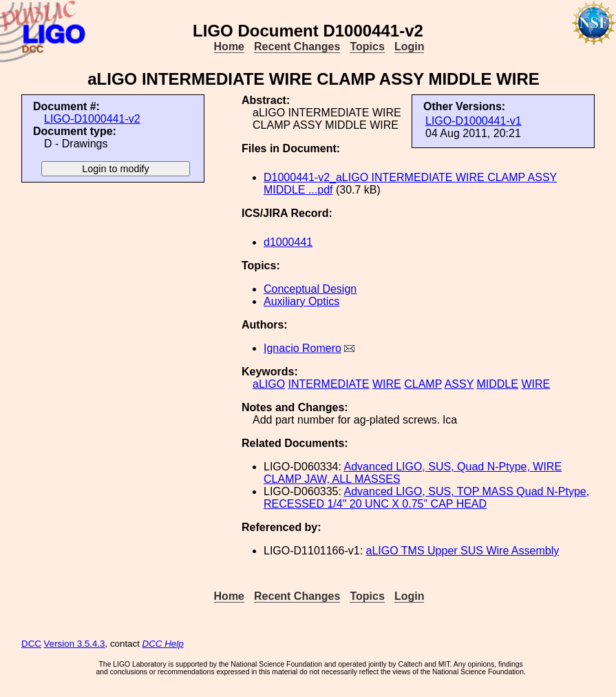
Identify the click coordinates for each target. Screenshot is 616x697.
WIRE (387, 384)
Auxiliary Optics (301, 301)
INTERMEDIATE (329, 384)
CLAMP (423, 384)
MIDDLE (497, 384)
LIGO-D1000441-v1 (474, 121)
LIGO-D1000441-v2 (92, 119)
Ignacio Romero (302, 348)
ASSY (459, 384)
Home (229, 46)
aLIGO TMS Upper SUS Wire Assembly (463, 551)
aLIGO (269, 384)
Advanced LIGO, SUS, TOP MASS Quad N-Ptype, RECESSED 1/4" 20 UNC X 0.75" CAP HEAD (426, 498)
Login (410, 46)
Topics (367, 46)
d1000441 (288, 242)
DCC (31, 644)
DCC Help (163, 644)
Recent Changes (297, 46)
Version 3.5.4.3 (75, 644)
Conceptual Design (310, 289)
